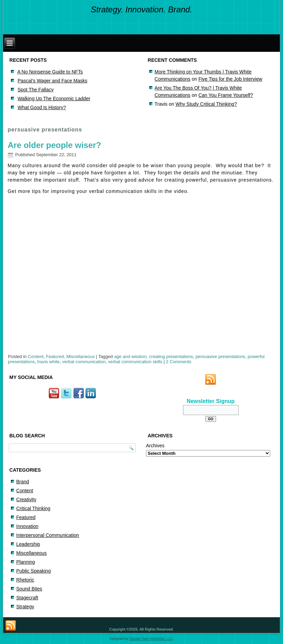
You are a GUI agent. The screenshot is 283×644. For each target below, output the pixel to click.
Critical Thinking (33, 508)
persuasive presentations (220, 356)
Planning (26, 562)
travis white (49, 362)
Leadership (28, 544)
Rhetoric (25, 580)
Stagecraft (27, 598)
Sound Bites (29, 589)
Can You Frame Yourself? (226, 95)
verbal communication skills (135, 362)
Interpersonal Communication (48, 535)
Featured (55, 356)
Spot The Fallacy (36, 90)
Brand (22, 482)
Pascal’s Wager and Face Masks (52, 81)
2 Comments (179, 362)
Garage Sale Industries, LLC (151, 639)
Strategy (25, 607)
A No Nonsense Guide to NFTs (50, 72)
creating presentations (171, 356)
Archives (155, 446)
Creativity (26, 499)
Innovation (27, 526)
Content (36, 356)
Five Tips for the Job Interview (230, 79)
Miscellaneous (80, 356)
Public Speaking (33, 571)
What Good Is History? (42, 107)
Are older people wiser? (54, 145)
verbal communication (84, 362)
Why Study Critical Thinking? (206, 104)
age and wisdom (130, 356)
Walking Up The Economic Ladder (54, 99)
